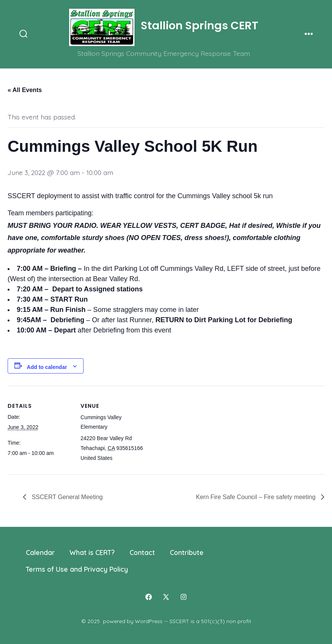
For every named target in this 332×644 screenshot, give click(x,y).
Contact (142, 552)
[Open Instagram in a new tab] (183, 597)
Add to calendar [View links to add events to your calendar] (47, 367)
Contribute (187, 552)
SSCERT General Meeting (66, 497)
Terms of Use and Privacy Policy (77, 569)
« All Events (25, 90)
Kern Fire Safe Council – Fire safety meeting (257, 497)
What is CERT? (92, 552)
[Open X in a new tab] (166, 597)
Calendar (40, 552)
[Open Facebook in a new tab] (149, 597)
